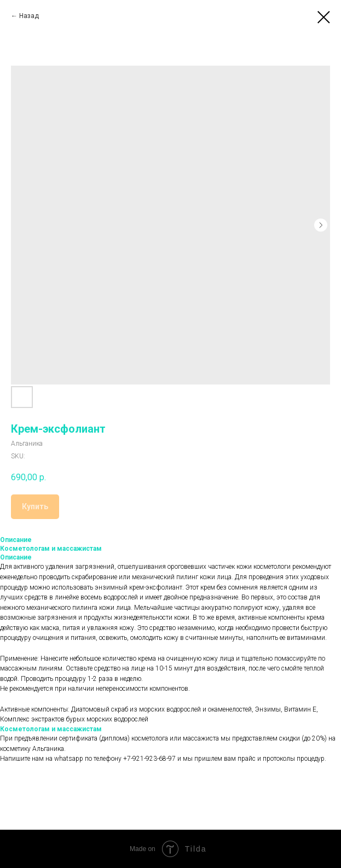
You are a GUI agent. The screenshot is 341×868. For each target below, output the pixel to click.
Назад (29, 16)
